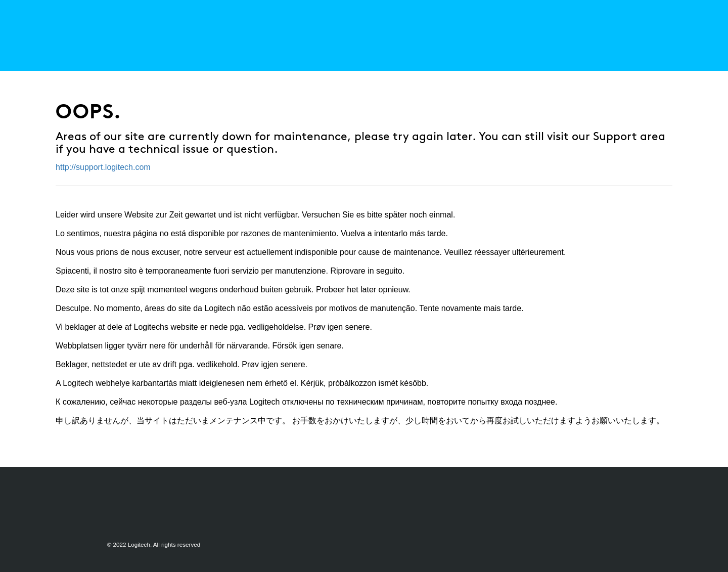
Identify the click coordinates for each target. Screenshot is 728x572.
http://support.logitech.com (103, 167)
